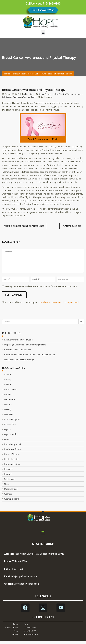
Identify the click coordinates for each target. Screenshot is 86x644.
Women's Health (29, 97)
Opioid (7, 439)
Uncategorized (11, 489)
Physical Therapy (66, 94)
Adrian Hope (29, 94)
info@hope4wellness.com (24, 576)
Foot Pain (9, 404)
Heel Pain (9, 414)
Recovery (79, 94)
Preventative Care (12, 464)
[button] (43, 33)
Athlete (7, 384)
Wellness (17, 97)
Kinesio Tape (10, 424)
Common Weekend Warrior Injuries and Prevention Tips (30, 355)
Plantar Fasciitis (11, 459)
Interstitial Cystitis (12, 419)
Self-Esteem (7, 97)
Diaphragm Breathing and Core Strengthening (25, 345)
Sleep (7, 484)
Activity (7, 375)
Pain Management (13, 444)
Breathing (9, 394)
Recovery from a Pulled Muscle (18, 340)
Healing (55, 94)
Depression (9, 399)
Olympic (8, 429)
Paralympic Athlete (13, 449)
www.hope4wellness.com (27, 584)
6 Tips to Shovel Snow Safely (17, 350)
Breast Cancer (19, 74)
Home (7, 74)
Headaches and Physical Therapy (19, 360)
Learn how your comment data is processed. (59, 302)
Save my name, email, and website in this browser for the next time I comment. (41, 286)
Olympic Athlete (11, 434)
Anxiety (8, 379)
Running (8, 474)
